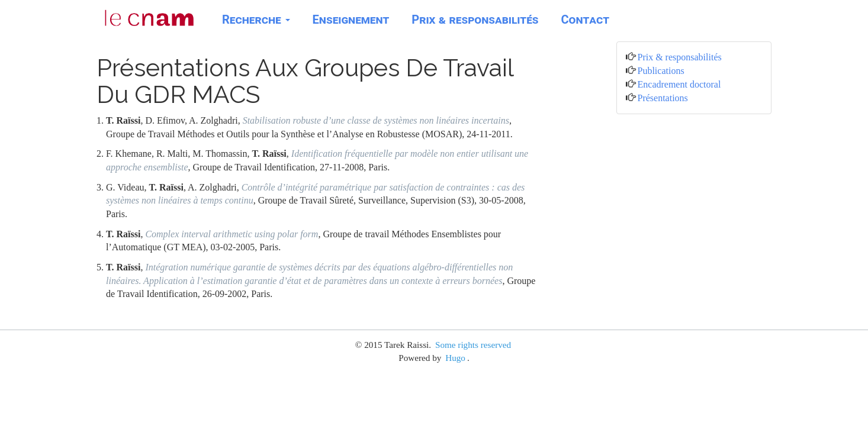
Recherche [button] (256, 20)
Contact (585, 20)
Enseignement (351, 20)
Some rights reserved (473, 345)
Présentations (663, 98)
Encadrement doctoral (679, 84)
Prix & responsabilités (475, 20)
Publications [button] (661, 71)
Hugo (455, 358)
